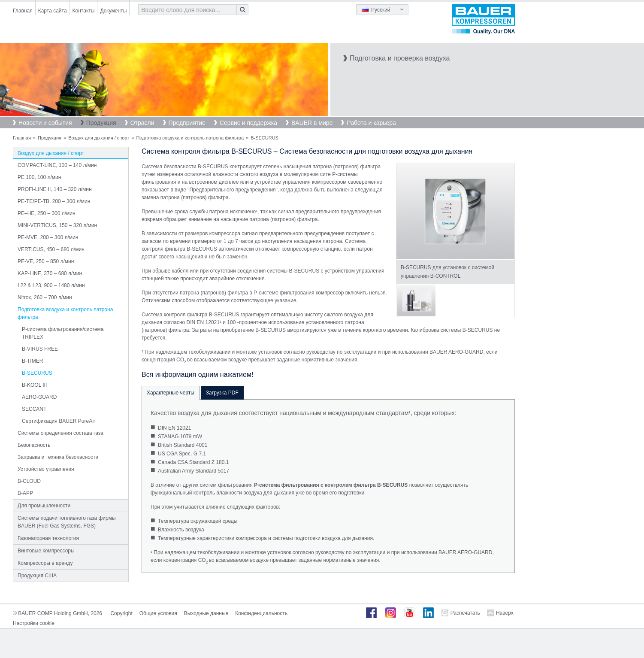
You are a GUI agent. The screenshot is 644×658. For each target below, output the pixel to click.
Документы (113, 11)
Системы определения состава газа (60, 433)
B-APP (25, 493)
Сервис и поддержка (248, 123)
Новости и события (45, 123)
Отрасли (142, 123)
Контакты (84, 11)
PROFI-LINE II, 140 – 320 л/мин (55, 189)
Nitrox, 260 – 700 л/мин (45, 297)
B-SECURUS (37, 373)
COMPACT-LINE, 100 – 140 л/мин (57, 165)
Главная (23, 11)
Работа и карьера (371, 123)
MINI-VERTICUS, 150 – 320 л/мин (57, 225)
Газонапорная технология (48, 538)
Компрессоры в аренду (45, 563)
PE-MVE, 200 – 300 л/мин (48, 237)
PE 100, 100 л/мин (39, 177)
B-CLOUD (29, 481)
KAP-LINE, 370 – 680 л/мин (50, 273)
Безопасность (34, 445)
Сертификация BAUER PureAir (59, 421)
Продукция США (37, 576)
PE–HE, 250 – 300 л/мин (47, 213)
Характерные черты (171, 393)
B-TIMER (32, 361)
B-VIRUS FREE (40, 349)
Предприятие (187, 123)
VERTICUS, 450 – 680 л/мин (51, 249)
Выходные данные (206, 613)
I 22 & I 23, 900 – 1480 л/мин (51, 285)
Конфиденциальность (261, 613)
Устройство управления (46, 469)
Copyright (121, 613)
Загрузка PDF (222, 393)
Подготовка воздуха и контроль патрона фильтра (190, 138)
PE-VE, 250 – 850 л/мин (46, 261)
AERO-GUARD (39, 397)
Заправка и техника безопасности (58, 457)
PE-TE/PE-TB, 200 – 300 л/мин (54, 201)
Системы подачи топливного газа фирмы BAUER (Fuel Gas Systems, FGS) (67, 522)
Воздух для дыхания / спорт (99, 138)
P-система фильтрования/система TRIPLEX (63, 333)
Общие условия (158, 613)
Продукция (101, 123)
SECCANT (34, 409)
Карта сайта (53, 11)
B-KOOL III (34, 385)
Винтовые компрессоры (46, 551)
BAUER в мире (312, 123)
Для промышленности (44, 506)
